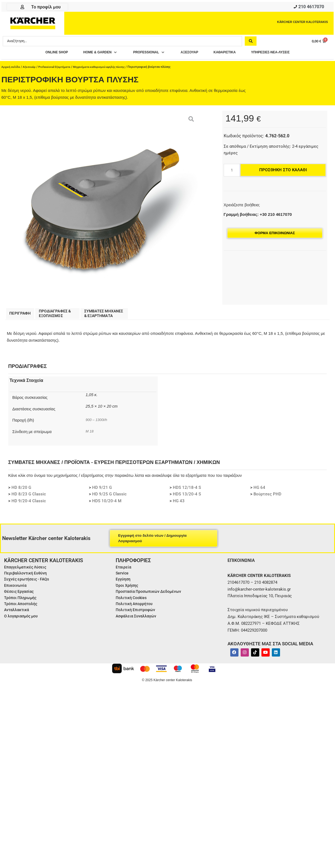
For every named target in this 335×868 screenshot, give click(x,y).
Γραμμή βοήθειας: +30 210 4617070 (258, 216)
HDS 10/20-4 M (107, 504)
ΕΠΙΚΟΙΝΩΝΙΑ (243, 563)
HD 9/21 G (102, 490)
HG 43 (179, 504)
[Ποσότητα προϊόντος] (232, 172)
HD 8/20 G (21, 490)
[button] (90, 54)
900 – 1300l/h (98, 423)
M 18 (90, 434)
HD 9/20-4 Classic (29, 504)
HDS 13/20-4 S (187, 497)
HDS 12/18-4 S (187, 490)
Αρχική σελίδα (11, 69)
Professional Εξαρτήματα (57, 69)
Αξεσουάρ (30, 69)
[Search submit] (251, 42)
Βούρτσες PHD (267, 497)
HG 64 (259, 490)
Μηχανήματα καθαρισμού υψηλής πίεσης (105, 69)
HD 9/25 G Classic (109, 497)
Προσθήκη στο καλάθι (283, 172)
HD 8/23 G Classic (29, 497)
